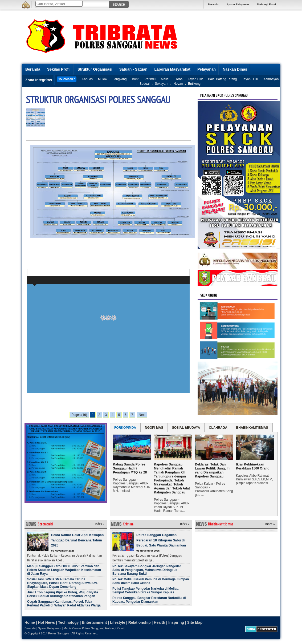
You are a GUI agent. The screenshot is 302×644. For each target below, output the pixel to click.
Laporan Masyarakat (172, 69)
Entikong (194, 84)
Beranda (213, 4)
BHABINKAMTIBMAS (252, 428)
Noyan (178, 84)
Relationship (140, 622)
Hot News (47, 622)
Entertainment (94, 622)
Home (30, 622)
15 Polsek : (67, 79)
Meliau (166, 79)
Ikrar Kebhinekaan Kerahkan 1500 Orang (253, 466)
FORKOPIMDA (125, 428)
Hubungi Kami (266, 4)
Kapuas (87, 79)
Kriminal (128, 524)
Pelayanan (207, 69)
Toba (179, 79)
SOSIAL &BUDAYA (186, 428)
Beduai (144, 84)
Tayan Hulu (250, 79)
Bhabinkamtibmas (221, 524)
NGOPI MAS (154, 428)
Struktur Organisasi (95, 69)
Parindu (150, 79)
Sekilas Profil (59, 69)
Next (142, 415)
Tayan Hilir (195, 79)
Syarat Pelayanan (238, 4)
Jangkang (120, 79)
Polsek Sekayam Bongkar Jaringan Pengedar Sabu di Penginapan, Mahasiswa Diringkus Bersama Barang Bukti (147, 570)
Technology (68, 622)
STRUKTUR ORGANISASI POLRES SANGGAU (98, 100)
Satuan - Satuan (133, 69)
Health (159, 622)
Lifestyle (118, 622)
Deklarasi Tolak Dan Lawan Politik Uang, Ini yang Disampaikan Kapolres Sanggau (213, 470)
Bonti (135, 79)
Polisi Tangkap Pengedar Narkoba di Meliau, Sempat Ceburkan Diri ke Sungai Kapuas (146, 590)
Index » (100, 524)
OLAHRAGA (218, 428)
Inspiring (176, 622)
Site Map (195, 622)
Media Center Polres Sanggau (83, 628)
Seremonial (45, 524)
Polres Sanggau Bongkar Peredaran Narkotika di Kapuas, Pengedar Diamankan (149, 600)
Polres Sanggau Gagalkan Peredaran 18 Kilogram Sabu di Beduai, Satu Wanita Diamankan (161, 540)
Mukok (103, 79)
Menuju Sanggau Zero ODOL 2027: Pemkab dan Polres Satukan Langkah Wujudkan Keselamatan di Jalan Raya (64, 570)
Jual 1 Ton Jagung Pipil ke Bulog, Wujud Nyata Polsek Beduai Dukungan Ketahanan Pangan (63, 594)
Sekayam (161, 84)
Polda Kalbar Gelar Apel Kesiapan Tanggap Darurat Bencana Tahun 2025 (77, 540)
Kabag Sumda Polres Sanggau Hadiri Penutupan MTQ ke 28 (130, 468)
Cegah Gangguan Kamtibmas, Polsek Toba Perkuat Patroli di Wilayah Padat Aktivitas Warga (64, 604)
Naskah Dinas (235, 69)
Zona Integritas (39, 80)
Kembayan (271, 79)
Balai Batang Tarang (222, 79)
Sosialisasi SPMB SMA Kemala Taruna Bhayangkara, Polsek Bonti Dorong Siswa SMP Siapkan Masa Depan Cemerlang (63, 583)
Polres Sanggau (59, 633)
